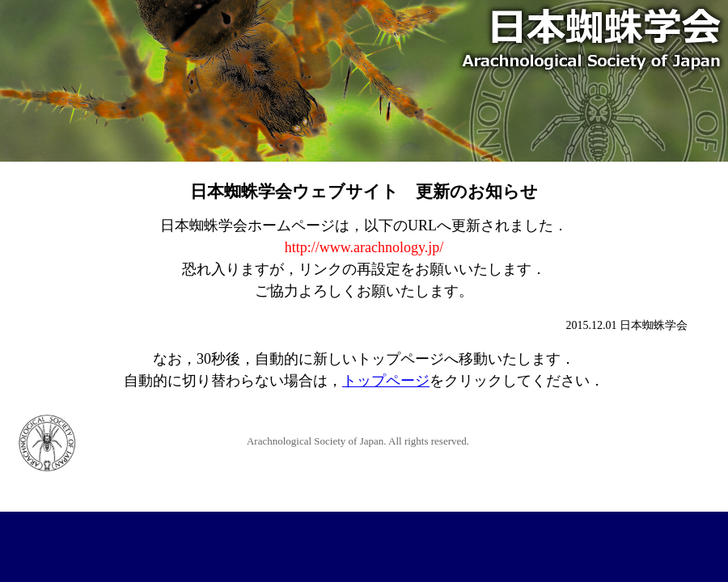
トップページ (386, 381)
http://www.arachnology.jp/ (364, 247)
